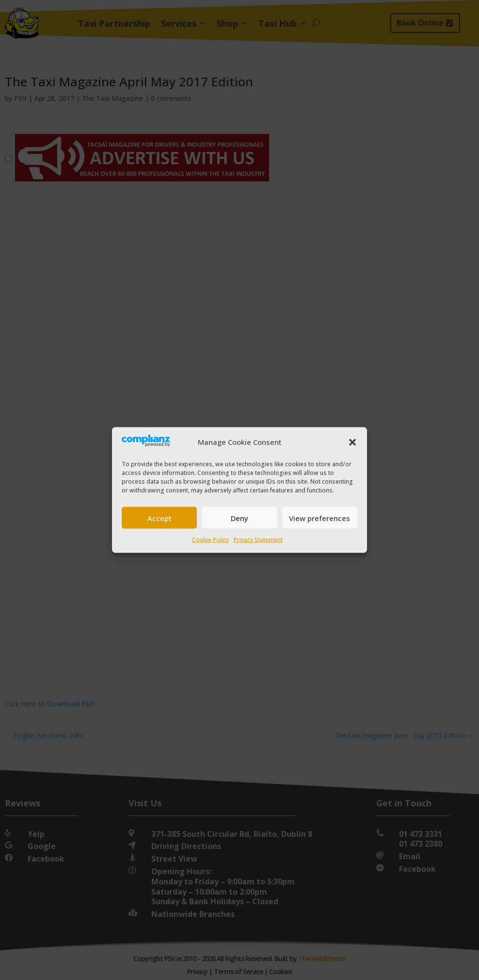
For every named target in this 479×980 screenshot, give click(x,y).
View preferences (319, 518)
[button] (352, 442)
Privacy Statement (258, 540)
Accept (160, 518)
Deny (239, 518)
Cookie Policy (210, 540)
